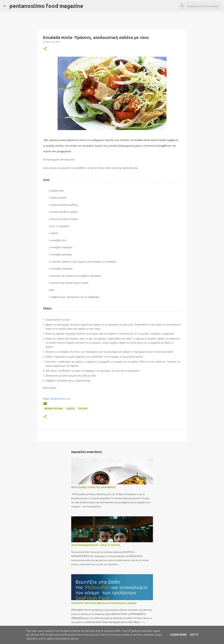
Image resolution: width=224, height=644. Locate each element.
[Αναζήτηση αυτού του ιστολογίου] (203, 6)
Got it (194, 635)
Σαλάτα (70, 409)
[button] (45, 49)
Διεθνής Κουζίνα (53, 409)
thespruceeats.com (60, 399)
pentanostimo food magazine (46, 6)
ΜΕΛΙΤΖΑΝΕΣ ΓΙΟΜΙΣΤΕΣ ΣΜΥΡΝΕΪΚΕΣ (93, 487)
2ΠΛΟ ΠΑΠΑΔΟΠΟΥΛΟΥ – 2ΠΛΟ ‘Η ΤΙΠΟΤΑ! (96, 545)
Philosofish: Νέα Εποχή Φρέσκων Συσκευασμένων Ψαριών (104, 603)
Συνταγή (83, 409)
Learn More (178, 635)
